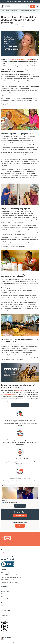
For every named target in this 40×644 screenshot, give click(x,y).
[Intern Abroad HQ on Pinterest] (13, 559)
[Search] (24, 6)
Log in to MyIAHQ (5, 599)
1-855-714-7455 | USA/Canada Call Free (11, 577)
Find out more (20, 506)
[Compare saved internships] (28, 6)
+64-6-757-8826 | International (9, 575)
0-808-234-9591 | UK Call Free (9, 580)
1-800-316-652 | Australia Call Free (10, 582)
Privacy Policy (5, 615)
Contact (4, 570)
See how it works (20, 516)
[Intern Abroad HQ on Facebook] (2, 559)
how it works (19, 390)
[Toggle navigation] (37, 6)
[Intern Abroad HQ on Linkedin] (8, 559)
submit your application (8, 394)
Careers (3, 608)
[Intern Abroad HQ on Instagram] (5, 559)
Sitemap (3, 618)
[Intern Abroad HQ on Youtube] (10, 559)
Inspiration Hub (5, 591)
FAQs (2, 594)
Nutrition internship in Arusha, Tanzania (21, 60)
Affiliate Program (5, 610)
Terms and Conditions (7, 613)
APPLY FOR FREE (19, 405)
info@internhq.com (6, 572)
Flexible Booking (5, 589)
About (3, 606)
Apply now (20, 526)
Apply (33, 6)
